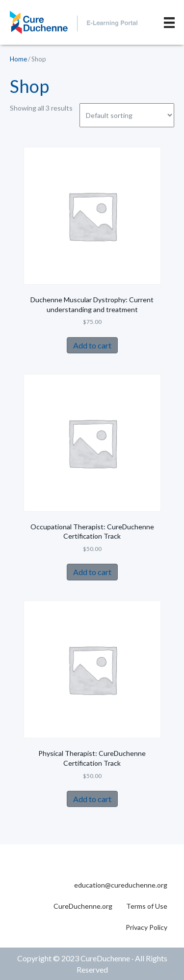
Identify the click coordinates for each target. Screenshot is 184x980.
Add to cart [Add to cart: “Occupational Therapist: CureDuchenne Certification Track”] (92, 572)
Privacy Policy (146, 927)
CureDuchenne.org (83, 906)
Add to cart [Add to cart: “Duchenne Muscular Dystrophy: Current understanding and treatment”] (92, 345)
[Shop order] (127, 115)
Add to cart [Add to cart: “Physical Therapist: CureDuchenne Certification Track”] (92, 799)
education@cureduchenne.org (121, 885)
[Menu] (169, 22)
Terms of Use (147, 906)
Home (18, 59)
